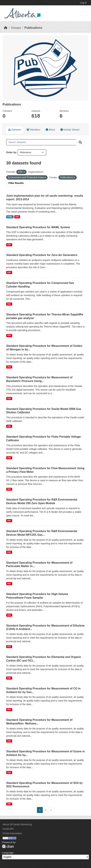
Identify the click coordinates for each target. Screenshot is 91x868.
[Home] (6, 28)
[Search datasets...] (41, 142)
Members (33, 130)
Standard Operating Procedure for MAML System (38, 227)
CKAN (8, 846)
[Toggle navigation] (84, 13)
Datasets (15, 130)
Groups (16, 28)
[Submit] (80, 142)
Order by (11, 152)
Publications (33, 28)
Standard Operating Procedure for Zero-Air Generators (42, 255)
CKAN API (8, 829)
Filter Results (16, 183)
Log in (83, 3)
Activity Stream (70, 130)
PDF (17, 217)
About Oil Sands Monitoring (17, 824)
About (50, 130)
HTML (10, 217)
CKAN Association (12, 833)
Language (8, 853)
